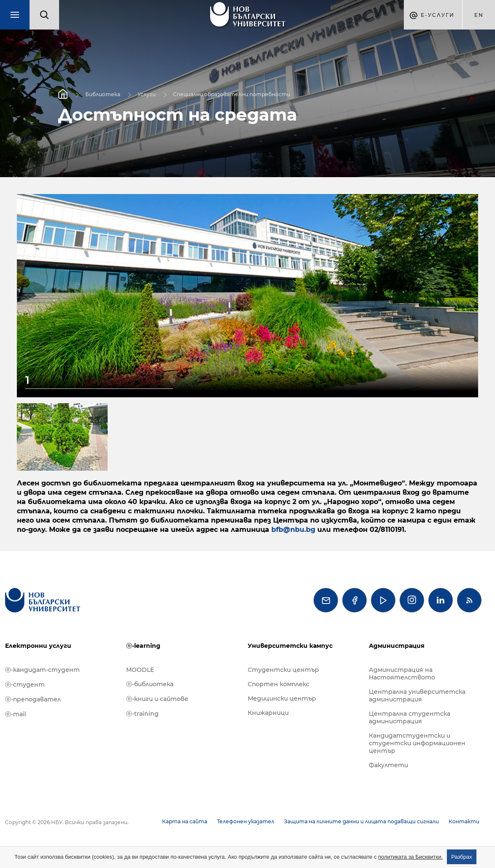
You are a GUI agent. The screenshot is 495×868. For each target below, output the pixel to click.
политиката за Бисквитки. (410, 857)
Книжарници (268, 713)
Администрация (397, 646)
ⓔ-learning (143, 646)
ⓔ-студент (25, 685)
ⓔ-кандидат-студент (42, 670)
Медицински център (282, 698)
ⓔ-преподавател (33, 699)
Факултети (388, 765)
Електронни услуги (38, 646)
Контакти (464, 821)
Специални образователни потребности (232, 94)
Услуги (147, 94)
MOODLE (140, 670)
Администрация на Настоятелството (402, 674)
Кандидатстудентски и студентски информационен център (417, 743)
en (479, 15)
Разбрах (462, 857)
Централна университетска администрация (417, 695)
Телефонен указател (246, 821)
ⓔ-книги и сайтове (157, 699)
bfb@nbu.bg (293, 530)
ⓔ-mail (16, 714)
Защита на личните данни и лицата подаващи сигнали (361, 821)
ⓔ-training (142, 714)
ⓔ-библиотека (150, 684)
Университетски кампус (290, 646)
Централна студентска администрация (410, 717)
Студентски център (283, 670)
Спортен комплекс (279, 684)
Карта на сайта (185, 821)
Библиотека (103, 94)
